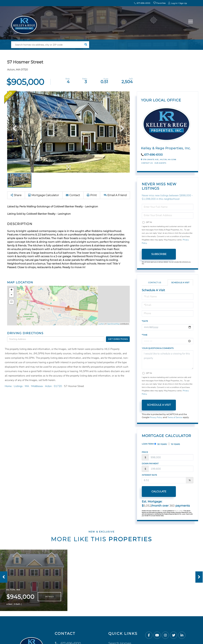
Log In (174, 3)
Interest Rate (149, 475)
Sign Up (183, 3)
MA (27, 386)
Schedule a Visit (180, 282)
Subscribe (159, 254)
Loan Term (148, 444)
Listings (18, 386)
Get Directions (118, 339)
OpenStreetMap (113, 324)
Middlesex (37, 386)
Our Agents (160, 163)
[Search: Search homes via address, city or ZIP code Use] (47, 45)
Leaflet (101, 324)
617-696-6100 (142, 3)
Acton (48, 386)
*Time (145, 335)
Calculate (159, 491)
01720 (58, 386)
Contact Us (147, 163)
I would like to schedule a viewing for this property (168, 360)
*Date (145, 321)
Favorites (160, 3)
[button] (86, 45)
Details (49, 597)
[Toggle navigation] (191, 21)
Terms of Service (175, 417)
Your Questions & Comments (158, 348)
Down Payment (150, 464)
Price (145, 452)
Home (8, 386)
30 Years (160, 444)
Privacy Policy (156, 417)
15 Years (174, 444)
